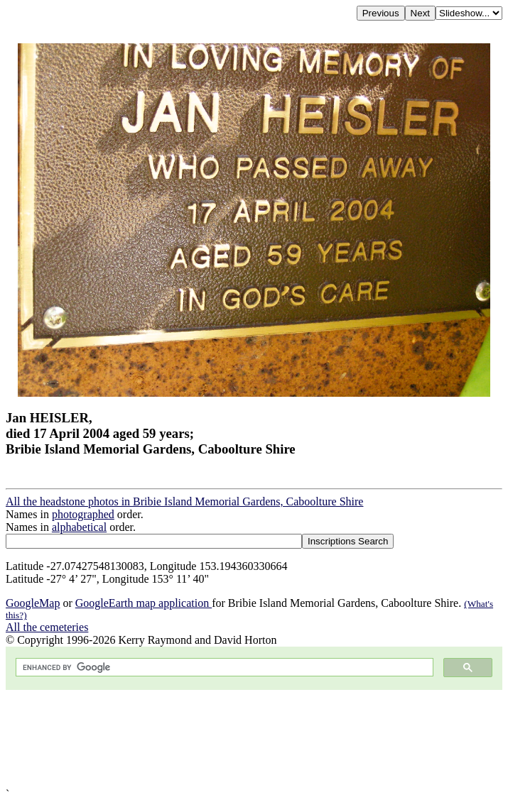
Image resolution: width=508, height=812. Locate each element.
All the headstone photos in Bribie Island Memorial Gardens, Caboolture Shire (184, 501)
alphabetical (79, 527)
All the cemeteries (47, 627)
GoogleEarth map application (144, 603)
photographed (83, 514)
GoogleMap (33, 603)
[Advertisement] (254, 739)
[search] (223, 668)
